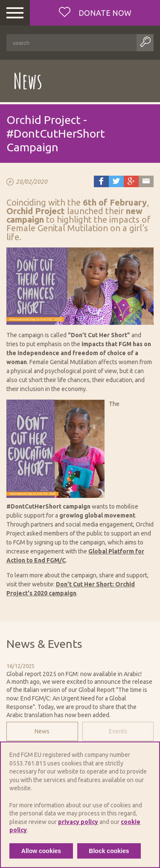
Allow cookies (41, 851)
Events (118, 731)
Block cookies (109, 851)
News (42, 731)
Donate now (104, 13)
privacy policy (78, 822)
